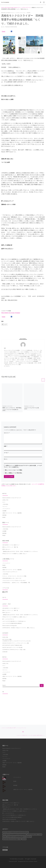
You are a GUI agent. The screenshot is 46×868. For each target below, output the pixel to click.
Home (3, 7)
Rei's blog (7, 7)
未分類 (4, 652)
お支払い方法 (5, 500)
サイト (6, 459)
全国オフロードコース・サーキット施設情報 (12, 513)
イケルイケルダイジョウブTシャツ (10, 572)
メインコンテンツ (6, 509)
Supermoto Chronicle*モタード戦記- (13, 650)
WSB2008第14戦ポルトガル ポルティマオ (12, 578)
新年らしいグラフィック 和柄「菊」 (11, 547)
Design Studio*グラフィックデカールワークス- (21, 7)
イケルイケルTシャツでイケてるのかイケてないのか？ (14, 580)
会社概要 (4, 511)
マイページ (5, 506)
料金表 (4, 517)
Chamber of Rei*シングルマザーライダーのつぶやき (16, 641)
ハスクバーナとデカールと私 (32, 408)
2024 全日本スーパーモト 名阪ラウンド (11, 545)
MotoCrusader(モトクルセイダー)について (12, 498)
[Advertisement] (23, 707)
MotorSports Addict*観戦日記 (11, 645)
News (4, 637)
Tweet (3, 31)
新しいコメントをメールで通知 (14, 470)
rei (3, 27)
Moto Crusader (19, 859)
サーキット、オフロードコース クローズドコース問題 (14, 576)
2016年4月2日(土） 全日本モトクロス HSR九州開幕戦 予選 (16, 583)
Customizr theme (33, 861)
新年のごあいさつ (6, 549)
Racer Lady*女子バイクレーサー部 (11, 647)
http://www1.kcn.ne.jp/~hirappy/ (11, 313)
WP (16, 861)
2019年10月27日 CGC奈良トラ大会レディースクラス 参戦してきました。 (19, 628)
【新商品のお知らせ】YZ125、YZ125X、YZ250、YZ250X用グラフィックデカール (20, 551)
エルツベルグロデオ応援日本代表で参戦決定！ (12, 623)
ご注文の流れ (5, 504)
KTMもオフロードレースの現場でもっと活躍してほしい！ (15, 554)
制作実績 (4, 515)
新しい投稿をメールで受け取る (14, 473)
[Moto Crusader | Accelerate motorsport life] (5, 2)
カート (4, 502)
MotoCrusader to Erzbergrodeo (10, 625)
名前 (6, 446)
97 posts (7, 366)
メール (6, 453)
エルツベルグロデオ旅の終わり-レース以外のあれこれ (14, 621)
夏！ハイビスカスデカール (8, 619)
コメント (7, 433)
